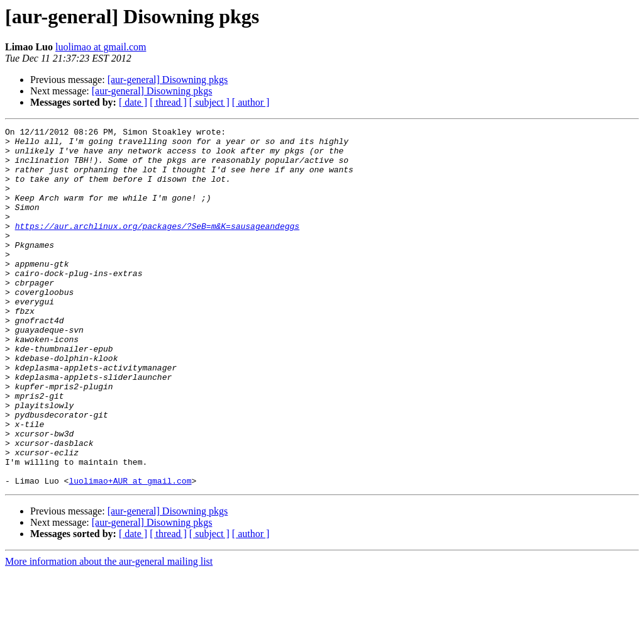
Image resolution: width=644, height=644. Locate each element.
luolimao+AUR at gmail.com (130, 552)
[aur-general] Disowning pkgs (168, 80)
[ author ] (251, 102)
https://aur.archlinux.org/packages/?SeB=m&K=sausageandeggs (157, 247)
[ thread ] (168, 102)
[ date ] (133, 102)
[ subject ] (209, 102)
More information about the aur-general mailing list (109, 633)
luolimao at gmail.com (101, 47)
